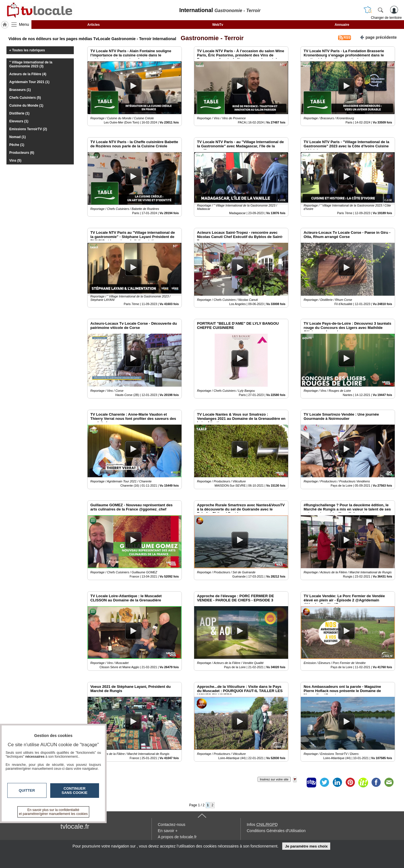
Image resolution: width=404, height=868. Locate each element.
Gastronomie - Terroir (211, 38)
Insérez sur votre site (274, 779)
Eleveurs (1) (19, 121)
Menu (24, 24)
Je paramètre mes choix (306, 846)
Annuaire (342, 25)
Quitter (27, 790)
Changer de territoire (386, 18)
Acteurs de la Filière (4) (28, 74)
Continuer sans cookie (75, 791)
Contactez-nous (172, 825)
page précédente (378, 37)
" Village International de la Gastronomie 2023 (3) (31, 64)
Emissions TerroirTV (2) (28, 129)
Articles (93, 25)
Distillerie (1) (19, 113)
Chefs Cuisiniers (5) (25, 98)
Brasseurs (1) (20, 90)
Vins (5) (15, 161)
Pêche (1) (17, 145)
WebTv (218, 25)
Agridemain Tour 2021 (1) (29, 82)
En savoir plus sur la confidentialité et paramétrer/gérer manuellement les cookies (53, 812)
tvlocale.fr (75, 826)
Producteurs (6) (22, 153)
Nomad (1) (18, 137)
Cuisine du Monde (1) (26, 106)
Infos (262, 825)
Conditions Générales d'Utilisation (276, 831)
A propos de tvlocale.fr (177, 837)
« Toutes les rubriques (27, 50)
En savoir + (168, 831)
